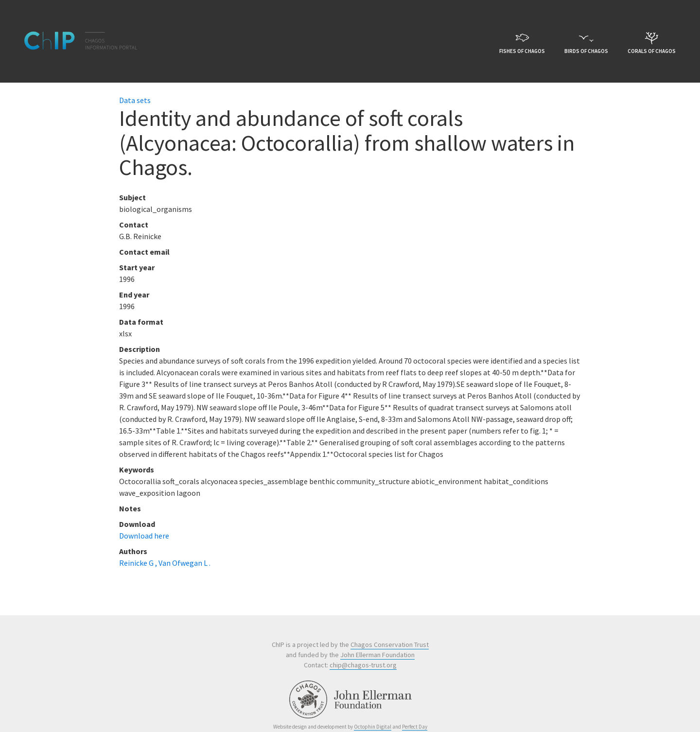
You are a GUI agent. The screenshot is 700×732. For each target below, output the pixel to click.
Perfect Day (415, 727)
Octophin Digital (373, 727)
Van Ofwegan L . (184, 563)
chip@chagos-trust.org (363, 665)
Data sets (135, 100)
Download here (144, 536)
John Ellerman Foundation (377, 655)
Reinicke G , (139, 563)
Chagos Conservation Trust (390, 645)
